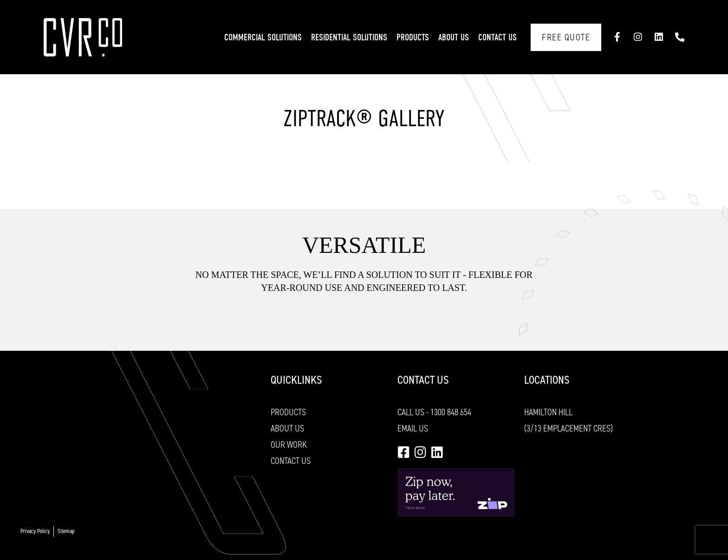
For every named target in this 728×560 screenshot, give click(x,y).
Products (413, 37)
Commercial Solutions (263, 37)
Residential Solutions (349, 37)
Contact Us (497, 37)
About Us (454, 37)
